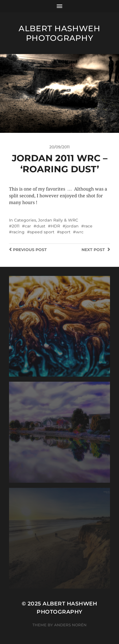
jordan (72, 226)
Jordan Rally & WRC (58, 220)
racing (18, 232)
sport (65, 232)
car (28, 226)
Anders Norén (70, 625)
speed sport (42, 232)
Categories (25, 220)
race (88, 226)
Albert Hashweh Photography (60, 33)
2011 (16, 226)
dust (41, 226)
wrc (80, 232)
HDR (55, 226)
